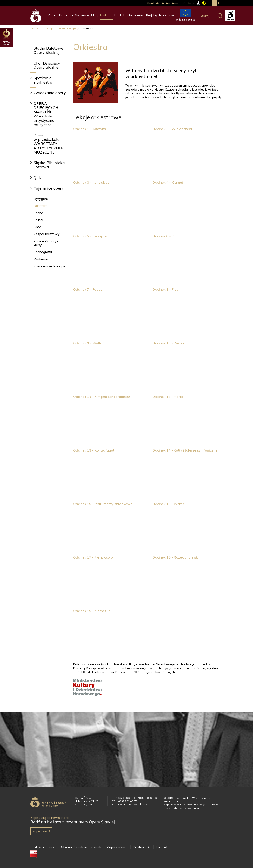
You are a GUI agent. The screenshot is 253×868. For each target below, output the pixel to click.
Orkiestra (40, 206)
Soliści (38, 220)
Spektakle (82, 15)
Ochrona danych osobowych (80, 847)
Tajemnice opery (69, 28)
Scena (38, 213)
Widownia (41, 259)
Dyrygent (41, 199)
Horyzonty (166, 15)
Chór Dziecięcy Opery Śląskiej (47, 65)
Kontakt (139, 15)
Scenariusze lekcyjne (49, 266)
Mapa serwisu (117, 847)
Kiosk (118, 15)
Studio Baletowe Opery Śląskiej (48, 50)
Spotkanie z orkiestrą (43, 80)
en (220, 3)
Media (128, 15)
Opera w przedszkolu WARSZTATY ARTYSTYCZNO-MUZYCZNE (48, 144)
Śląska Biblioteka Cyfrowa (49, 165)
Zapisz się (40, 831)
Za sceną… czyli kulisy (46, 243)
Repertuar (66, 15)
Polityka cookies (42, 847)
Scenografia (43, 252)
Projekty (152, 15)
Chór (37, 227)
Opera (53, 15)
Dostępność (142, 847)
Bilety (94, 15)
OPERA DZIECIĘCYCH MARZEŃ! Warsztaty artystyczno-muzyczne (46, 114)
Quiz (38, 178)
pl (214, 3)
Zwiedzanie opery (50, 93)
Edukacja (106, 15)
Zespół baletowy (47, 234)
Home (34, 28)
